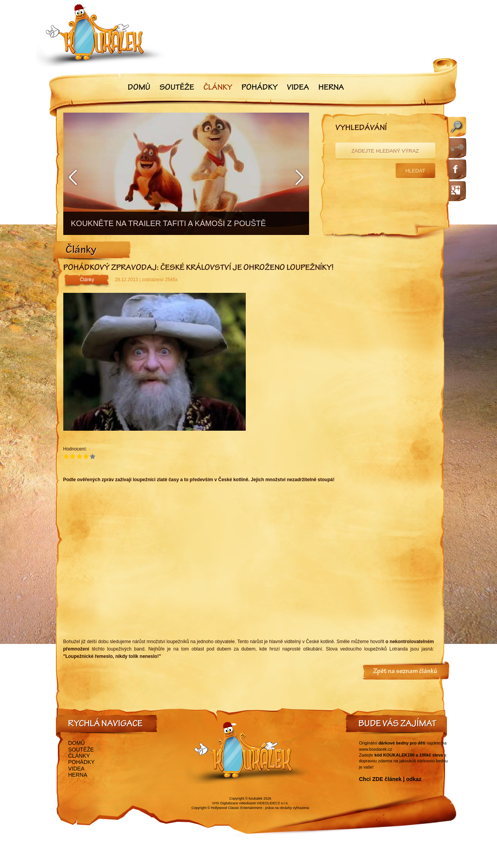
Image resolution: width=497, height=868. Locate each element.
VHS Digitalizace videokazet (234, 803)
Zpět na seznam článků (405, 672)
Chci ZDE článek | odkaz (390, 779)
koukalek (256, 798)
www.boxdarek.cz (376, 749)
